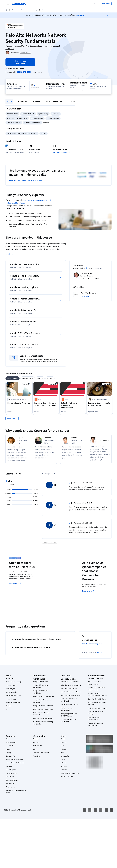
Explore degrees (54, 583)
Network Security (37, 118)
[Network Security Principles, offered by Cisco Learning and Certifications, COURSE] (19, 403)
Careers (9, 749)
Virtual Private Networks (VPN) (17, 118)
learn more (101, 652)
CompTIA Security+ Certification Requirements (97, 694)
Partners (36, 742)
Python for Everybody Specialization (68, 721)
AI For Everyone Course (69, 689)
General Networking (14, 123)
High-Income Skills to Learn (97, 708)
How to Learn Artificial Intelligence (96, 713)
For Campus (10, 777)
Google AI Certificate (41, 682)
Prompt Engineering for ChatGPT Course (69, 715)
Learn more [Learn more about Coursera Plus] (15, 583)
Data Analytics (11, 689)
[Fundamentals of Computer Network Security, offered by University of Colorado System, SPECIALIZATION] (100, 404)
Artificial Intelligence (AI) (14, 682)
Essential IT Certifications (97, 699)
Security (45, 10)
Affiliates (64, 770)
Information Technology (29, 10)
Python (8, 706)
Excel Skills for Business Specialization (69, 700)
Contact (63, 760)
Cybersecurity (43, 114)
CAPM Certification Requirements (95, 683)
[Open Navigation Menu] (8, 4)
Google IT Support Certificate (44, 697)
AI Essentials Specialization (70, 682)
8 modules (12, 84)
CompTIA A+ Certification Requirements (97, 689)
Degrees (9, 766)
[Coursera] (19, 4)
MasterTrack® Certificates (15, 763)
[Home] (7, 10)
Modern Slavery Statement (70, 773)
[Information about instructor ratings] (87, 268)
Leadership (10, 746)
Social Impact (11, 784)
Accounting (10, 678)
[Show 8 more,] (12, 418)
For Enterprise (11, 770)
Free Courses (11, 787)
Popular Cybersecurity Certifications (96, 724)
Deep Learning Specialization (71, 695)
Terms (63, 746)
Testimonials (74, 101)
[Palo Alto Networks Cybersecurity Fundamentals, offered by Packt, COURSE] (73, 405)
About (9, 101)
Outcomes (23, 101)
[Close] (108, 15)
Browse (15, 10)
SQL (7, 709)
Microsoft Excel (11, 699)
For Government (12, 773)
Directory (64, 766)
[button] (46, 122)
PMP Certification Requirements (94, 719)
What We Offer (11, 742)
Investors (64, 742)
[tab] (13, 378)
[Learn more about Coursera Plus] (38, 72)
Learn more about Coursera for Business (25, 180)
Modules (37, 101)
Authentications (12, 114)
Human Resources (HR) (14, 696)
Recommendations (54, 101)
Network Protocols (28, 114)
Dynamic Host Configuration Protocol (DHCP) (22, 134)
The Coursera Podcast (41, 753)
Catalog (9, 753)
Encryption (56, 114)
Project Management (13, 703)
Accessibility (65, 756)
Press (63, 739)
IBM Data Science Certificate (43, 718)
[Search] (96, 4)
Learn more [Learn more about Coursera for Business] (88, 591)
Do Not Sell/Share (67, 777)
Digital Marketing (12, 692)
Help (62, 753)
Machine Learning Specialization (67, 709)
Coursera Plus (11, 756)
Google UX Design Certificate (43, 706)
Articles (63, 763)
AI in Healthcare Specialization (71, 692)
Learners (36, 739)
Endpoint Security (53, 118)
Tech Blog (37, 756)
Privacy (63, 749)
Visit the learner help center (93, 644)
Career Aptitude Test (95, 678)
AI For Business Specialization (71, 685)
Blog (35, 749)
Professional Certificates (15, 760)
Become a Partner (12, 780)
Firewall (44, 134)
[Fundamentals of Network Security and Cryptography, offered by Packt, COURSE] (46, 404)
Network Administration (33, 123)
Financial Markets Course (69, 705)
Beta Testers (38, 746)
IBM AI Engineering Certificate (43, 709)
